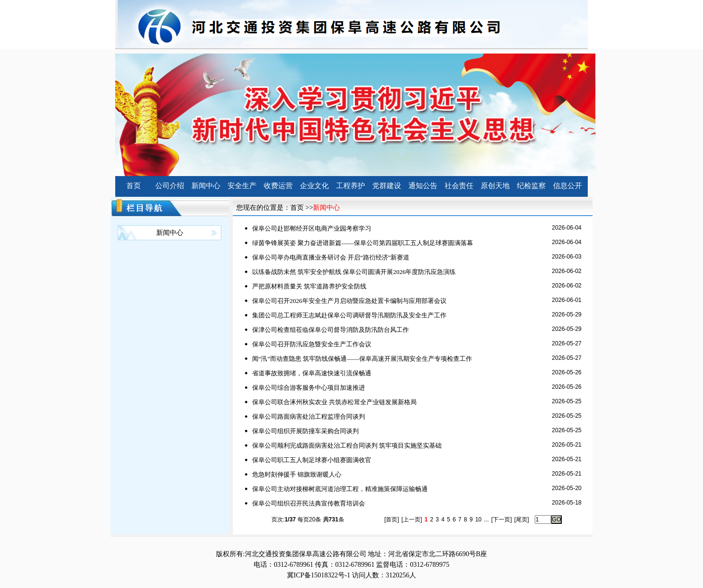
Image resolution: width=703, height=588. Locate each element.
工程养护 (351, 186)
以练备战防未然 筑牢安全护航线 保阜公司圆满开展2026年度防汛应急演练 (354, 272)
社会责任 (459, 186)
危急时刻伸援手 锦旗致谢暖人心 (297, 474)
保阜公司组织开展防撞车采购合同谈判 (305, 431)
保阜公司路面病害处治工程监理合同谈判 (309, 417)
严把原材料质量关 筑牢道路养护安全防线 (309, 286)
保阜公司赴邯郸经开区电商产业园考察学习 (312, 228)
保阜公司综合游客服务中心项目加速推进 (309, 388)
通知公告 (423, 186)
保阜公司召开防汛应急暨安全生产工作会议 (312, 344)
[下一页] (502, 520)
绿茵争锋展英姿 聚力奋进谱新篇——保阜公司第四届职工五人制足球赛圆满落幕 (363, 243)
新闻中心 (206, 186)
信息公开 (568, 186)
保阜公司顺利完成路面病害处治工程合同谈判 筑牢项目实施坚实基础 (347, 445)
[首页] (392, 520)
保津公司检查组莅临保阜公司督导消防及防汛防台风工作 (331, 330)
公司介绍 (170, 186)
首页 (134, 186)
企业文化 (314, 186)
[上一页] (412, 520)
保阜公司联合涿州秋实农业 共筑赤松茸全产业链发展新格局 (334, 402)
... (487, 520)
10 (478, 520)
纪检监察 (531, 186)
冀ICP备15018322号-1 (318, 575)
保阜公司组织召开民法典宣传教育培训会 (309, 503)
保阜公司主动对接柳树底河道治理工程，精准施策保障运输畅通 (340, 489)
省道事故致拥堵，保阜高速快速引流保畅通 (312, 373)
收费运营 (278, 186)
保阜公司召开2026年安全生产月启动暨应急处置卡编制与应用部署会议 (349, 301)
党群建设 (387, 186)
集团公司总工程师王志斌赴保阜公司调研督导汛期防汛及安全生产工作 (349, 315)
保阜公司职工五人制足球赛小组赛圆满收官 (312, 460)
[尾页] (521, 520)
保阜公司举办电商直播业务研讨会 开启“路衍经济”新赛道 (331, 257)
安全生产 (242, 186)
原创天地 (495, 186)
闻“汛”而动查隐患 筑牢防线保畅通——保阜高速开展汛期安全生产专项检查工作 (362, 359)
